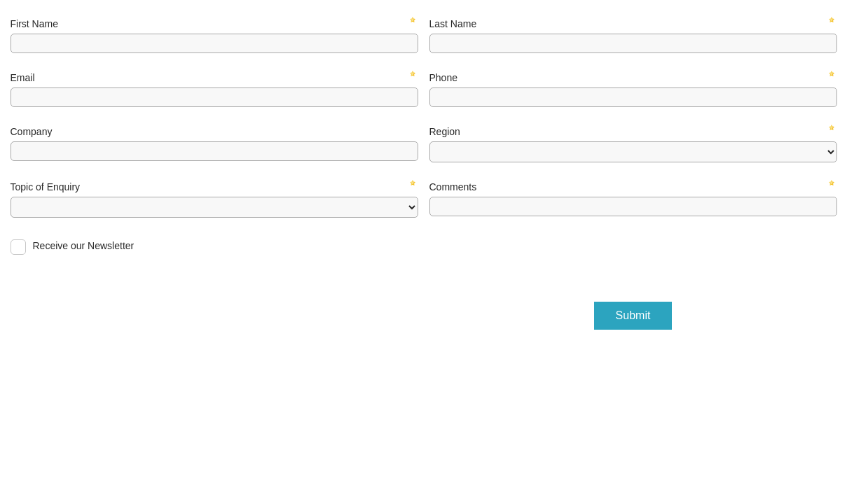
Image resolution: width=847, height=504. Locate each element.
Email (23, 78)
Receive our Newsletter (84, 246)
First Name (34, 24)
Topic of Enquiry (46, 187)
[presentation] (536, 256)
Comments (453, 187)
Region (445, 132)
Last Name (453, 24)
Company (32, 132)
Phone (443, 78)
